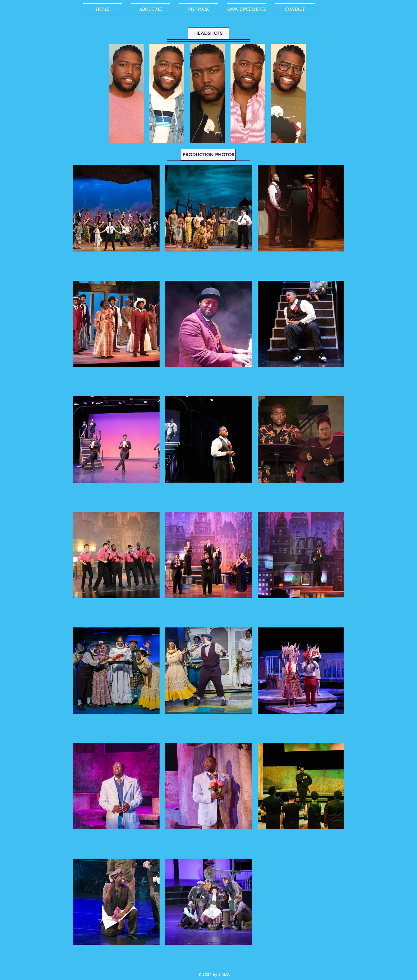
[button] (199, 9)
